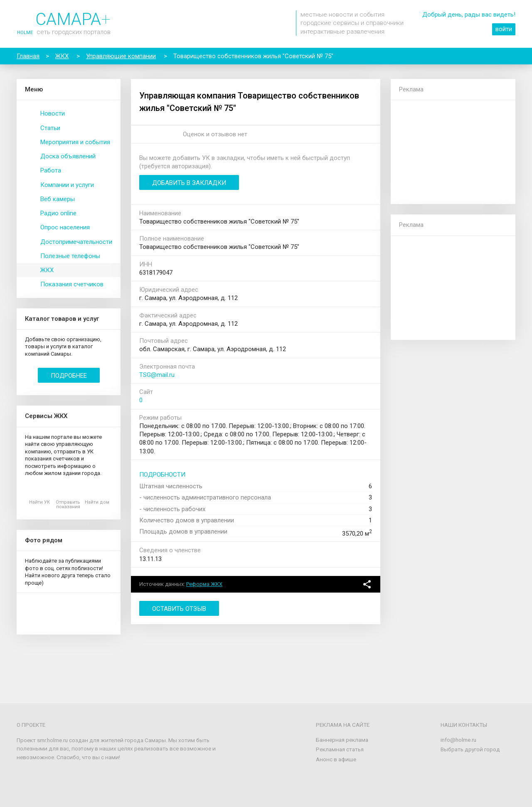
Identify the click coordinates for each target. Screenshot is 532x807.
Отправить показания (68, 504)
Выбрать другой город (470, 749)
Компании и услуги (67, 185)
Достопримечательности (76, 242)
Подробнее (69, 376)
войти (504, 29)
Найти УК (39, 502)
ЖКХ (47, 270)
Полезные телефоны (70, 256)
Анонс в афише (336, 759)
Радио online (58, 213)
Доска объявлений (68, 156)
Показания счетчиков (72, 284)
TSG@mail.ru (157, 375)
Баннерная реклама (342, 740)
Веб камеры (58, 199)
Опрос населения (65, 227)
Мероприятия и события (75, 142)
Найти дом (97, 502)
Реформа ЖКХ (204, 584)
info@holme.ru (458, 740)
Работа (51, 170)
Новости (53, 113)
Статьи (50, 128)
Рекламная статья (340, 749)
